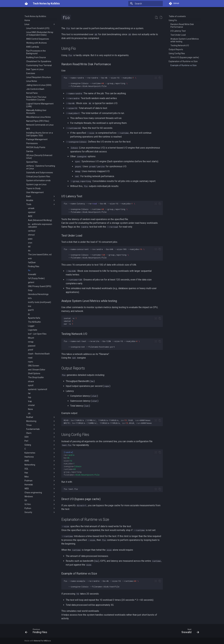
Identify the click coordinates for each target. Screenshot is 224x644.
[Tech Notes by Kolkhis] (26, 4)
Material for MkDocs (42, 641)
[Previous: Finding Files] (37, 632)
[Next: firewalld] (189, 632)
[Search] (146, 4)
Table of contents (177, 16)
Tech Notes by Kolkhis (35, 16)
